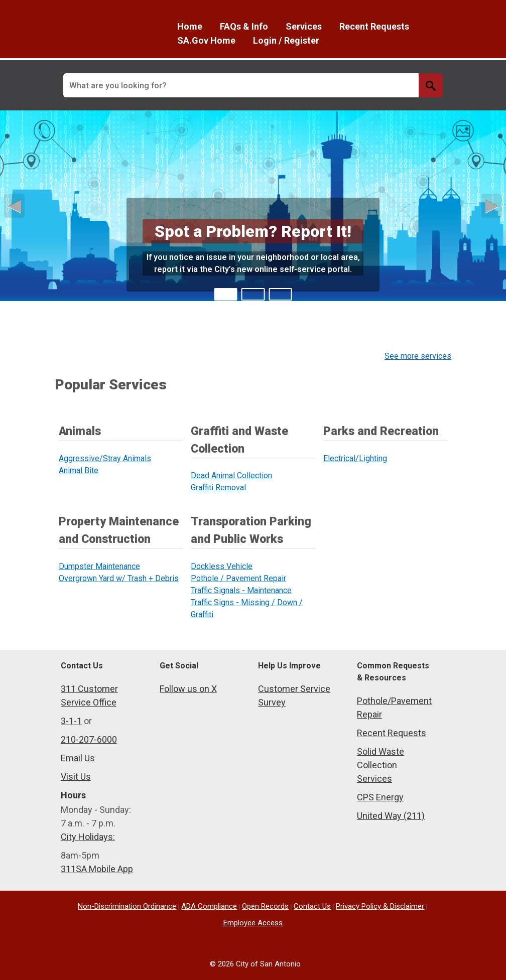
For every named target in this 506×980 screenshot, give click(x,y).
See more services (418, 356)
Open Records (265, 906)
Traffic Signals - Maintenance (241, 590)
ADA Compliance (209, 906)
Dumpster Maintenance (99, 566)
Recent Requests (374, 26)
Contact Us (312, 906)
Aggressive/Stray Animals (105, 458)
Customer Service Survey (294, 695)
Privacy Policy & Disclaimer (380, 906)
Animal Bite (79, 470)
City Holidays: (88, 837)
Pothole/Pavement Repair (394, 708)
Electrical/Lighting (355, 458)
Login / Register (286, 40)
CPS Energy (380, 797)
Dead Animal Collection (231, 475)
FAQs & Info (244, 26)
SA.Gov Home (206, 40)
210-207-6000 (89, 739)
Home (190, 26)
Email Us (78, 758)
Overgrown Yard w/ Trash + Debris (119, 578)
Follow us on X (188, 689)
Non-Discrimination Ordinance (127, 906)
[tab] (226, 294)
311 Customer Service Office (89, 695)
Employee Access (253, 923)
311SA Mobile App (97, 869)
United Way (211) (391, 816)
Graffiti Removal (218, 487)
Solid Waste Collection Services (381, 765)
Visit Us (76, 777)
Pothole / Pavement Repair (238, 578)
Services (304, 26)
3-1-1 (71, 721)
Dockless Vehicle (222, 566)
